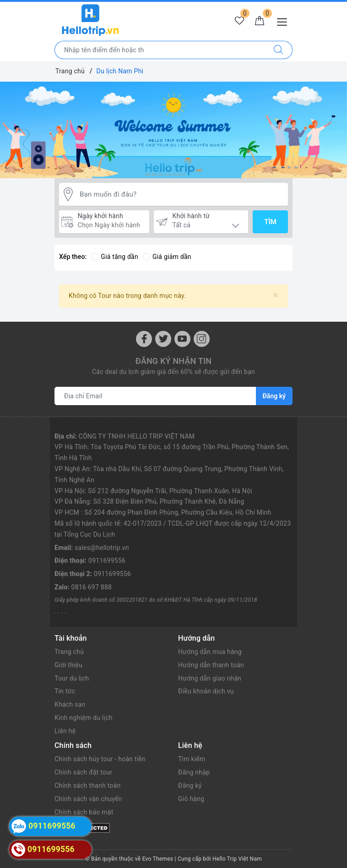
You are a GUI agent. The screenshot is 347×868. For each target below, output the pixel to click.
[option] (173, 130)
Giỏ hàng (191, 799)
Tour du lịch (72, 678)
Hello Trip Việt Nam (237, 859)
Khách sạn (70, 704)
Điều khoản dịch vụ (206, 691)
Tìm (270, 222)
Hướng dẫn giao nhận (210, 678)
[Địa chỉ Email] (155, 396)
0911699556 (107, 560)
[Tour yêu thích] (239, 21)
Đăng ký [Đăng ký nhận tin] (274, 396)
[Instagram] (202, 339)
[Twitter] (163, 339)
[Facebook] (144, 339)
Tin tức (65, 691)
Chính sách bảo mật (84, 812)
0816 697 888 (92, 587)
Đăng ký (190, 786)
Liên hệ (65, 731)
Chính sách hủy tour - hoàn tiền (100, 759)
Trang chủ (69, 652)
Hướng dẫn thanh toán (211, 665)
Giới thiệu (68, 665)
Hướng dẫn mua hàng (210, 652)
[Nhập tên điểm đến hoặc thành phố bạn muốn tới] (160, 50)
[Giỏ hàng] (260, 21)
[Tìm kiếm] (279, 50)
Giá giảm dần (167, 257)
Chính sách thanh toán (87, 786)
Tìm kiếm (192, 759)
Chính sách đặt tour (83, 772)
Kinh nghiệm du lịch (84, 718)
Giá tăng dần (115, 257)
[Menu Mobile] (285, 21)
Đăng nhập (194, 772)
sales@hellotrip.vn (102, 548)
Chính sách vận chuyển (88, 799)
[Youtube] (182, 339)
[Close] (276, 295)
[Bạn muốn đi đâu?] (182, 195)
